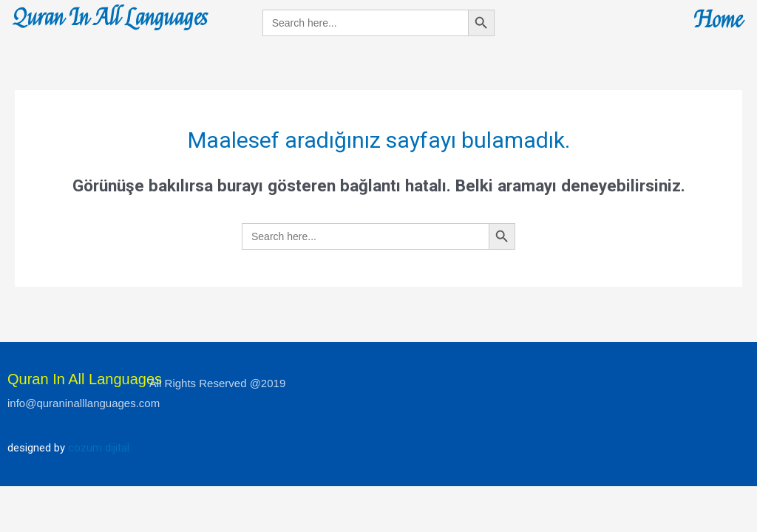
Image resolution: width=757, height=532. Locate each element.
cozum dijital (99, 448)
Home (718, 20)
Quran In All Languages (110, 18)
